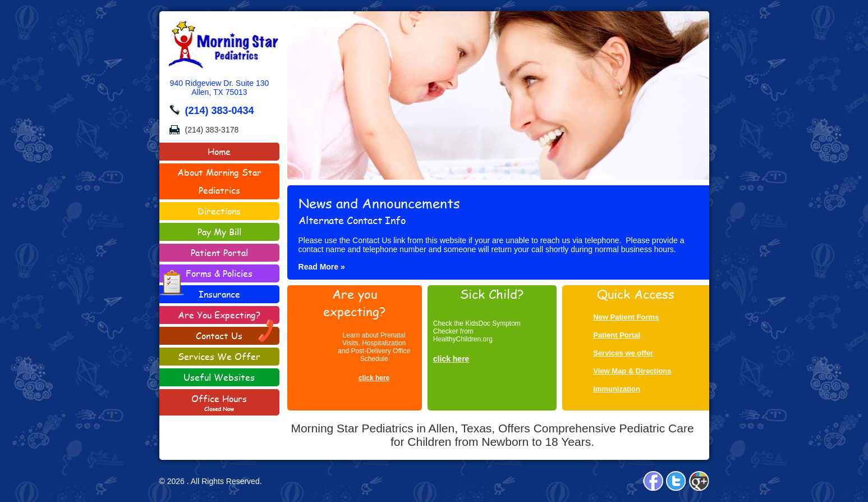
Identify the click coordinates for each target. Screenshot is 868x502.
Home (219, 151)
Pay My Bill (219, 232)
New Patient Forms (626, 317)
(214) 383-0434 (220, 111)
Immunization (617, 389)
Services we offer (623, 353)
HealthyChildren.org (463, 339)
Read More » (322, 267)
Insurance (219, 294)
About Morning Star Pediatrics (219, 181)
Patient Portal (219, 252)
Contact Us (235, 334)
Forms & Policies (206, 275)
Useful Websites (219, 377)
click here (374, 378)
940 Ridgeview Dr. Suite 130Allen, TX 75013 (220, 88)
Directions (219, 211)
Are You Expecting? (219, 315)
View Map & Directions (632, 371)
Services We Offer (219, 356)
